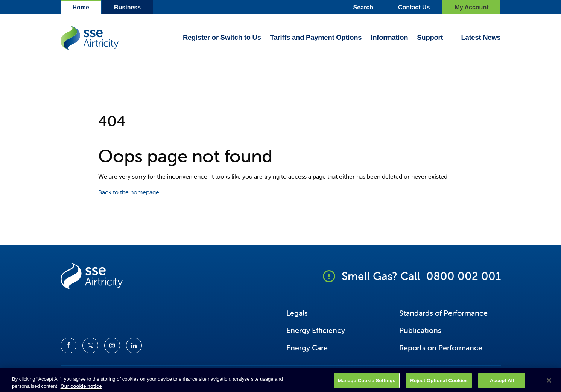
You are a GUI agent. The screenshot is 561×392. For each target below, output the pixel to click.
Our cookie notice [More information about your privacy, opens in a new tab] (81, 389)
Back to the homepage (129, 192)
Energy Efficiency (316, 330)
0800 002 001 (464, 276)
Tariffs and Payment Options (316, 38)
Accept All (502, 383)
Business (127, 7)
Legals (297, 313)
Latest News (481, 38)
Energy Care (307, 347)
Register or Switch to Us (222, 38)
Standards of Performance (443, 313)
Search (363, 7)
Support (430, 38)
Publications (420, 330)
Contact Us (414, 7)
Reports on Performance (441, 347)
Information (389, 38)
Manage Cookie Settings (367, 383)
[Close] (549, 383)
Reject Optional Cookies (439, 383)
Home (81, 7)
